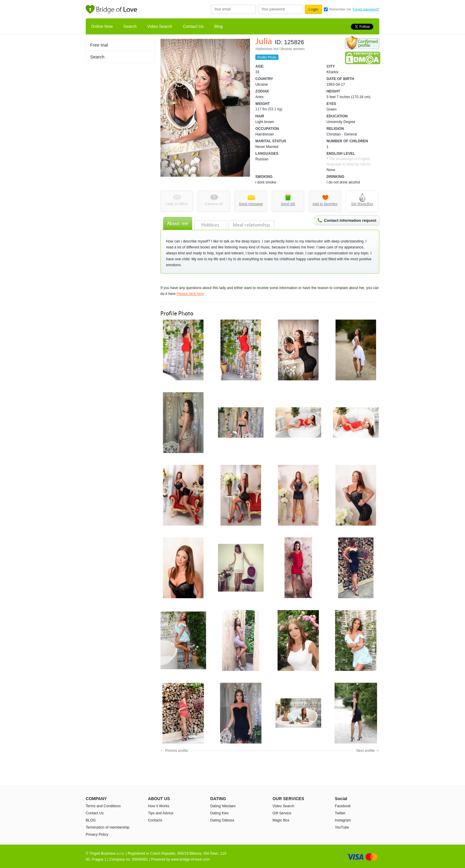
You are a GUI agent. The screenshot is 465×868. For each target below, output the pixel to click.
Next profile (366, 751)
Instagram (343, 820)
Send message (251, 204)
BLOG (91, 820)
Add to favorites (325, 204)
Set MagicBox (362, 204)
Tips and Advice (161, 813)
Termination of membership (108, 827)
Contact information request (350, 220)
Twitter (340, 813)
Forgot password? (366, 9)
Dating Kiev (219, 813)
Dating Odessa (222, 820)
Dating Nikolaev (223, 806)
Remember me (340, 9)
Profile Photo (267, 57)
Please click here (190, 294)
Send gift (288, 204)
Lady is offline (177, 204)
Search (130, 26)
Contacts (155, 820)
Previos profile (177, 751)
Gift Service (282, 813)
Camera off (214, 204)
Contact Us (193, 26)
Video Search (160, 26)
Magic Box (281, 820)
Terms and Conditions (103, 806)
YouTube (342, 827)
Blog (218, 26)
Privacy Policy (97, 835)
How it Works (159, 806)
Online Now (102, 26)
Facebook (343, 806)
